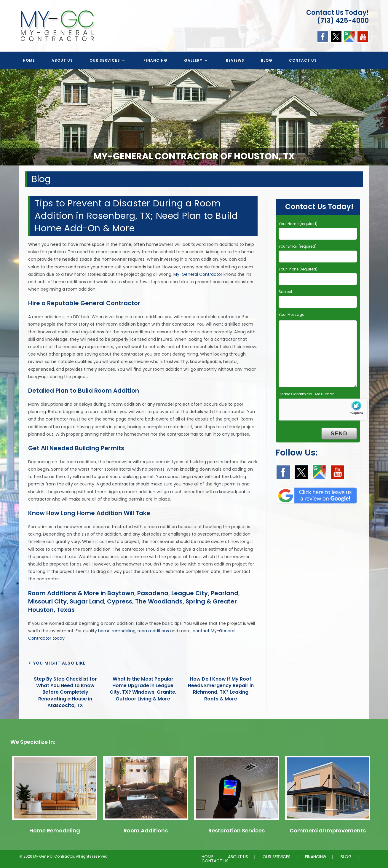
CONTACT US (215, 861)
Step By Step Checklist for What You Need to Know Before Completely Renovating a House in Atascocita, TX (65, 692)
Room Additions (146, 830)
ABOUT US (238, 857)
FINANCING (316, 857)
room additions (153, 631)
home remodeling (117, 631)
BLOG (346, 857)
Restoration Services (237, 830)
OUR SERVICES (277, 857)
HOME (207, 857)
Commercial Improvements (328, 830)
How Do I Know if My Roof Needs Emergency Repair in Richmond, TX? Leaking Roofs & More (221, 689)
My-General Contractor (198, 274)
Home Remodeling (55, 830)
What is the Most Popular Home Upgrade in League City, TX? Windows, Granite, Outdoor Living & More (143, 689)
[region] (194, 117)
